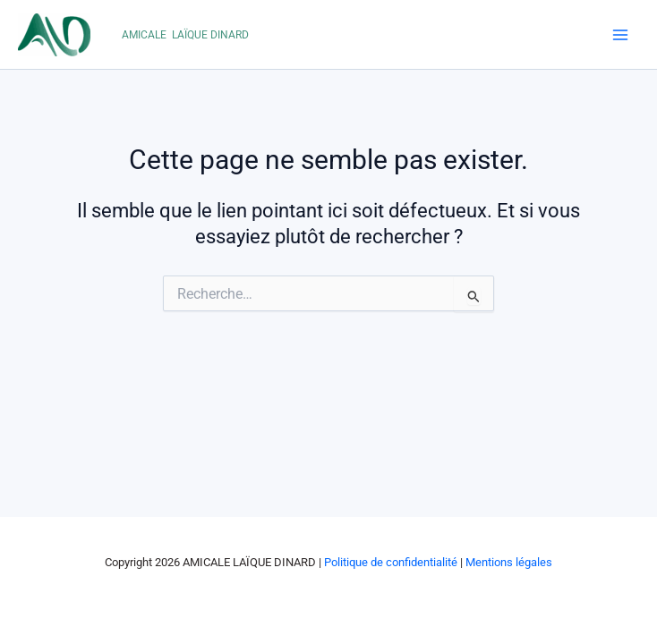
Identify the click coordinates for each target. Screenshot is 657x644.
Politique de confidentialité (391, 562)
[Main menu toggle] (620, 35)
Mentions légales (509, 562)
